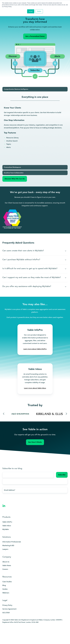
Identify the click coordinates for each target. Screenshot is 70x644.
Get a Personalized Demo (35, 36)
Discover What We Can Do (15, 179)
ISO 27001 (6, 613)
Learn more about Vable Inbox (35, 388)
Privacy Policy (7, 605)
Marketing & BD (8, 546)
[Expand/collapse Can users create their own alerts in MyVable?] (66, 251)
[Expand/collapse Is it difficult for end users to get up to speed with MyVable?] (66, 269)
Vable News (7, 566)
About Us (6, 562)
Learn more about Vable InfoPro (35, 349)
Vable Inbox (7, 526)
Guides (5, 589)
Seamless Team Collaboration (14, 173)
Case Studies (7, 582)
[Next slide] (66, 414)
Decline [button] (39, 11)
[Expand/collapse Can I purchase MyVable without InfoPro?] (66, 260)
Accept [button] (31, 11)
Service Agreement (9, 609)
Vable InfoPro (7, 522)
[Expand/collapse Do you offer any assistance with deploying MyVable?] (66, 287)
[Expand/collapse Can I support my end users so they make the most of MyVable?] (66, 278)
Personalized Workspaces (12, 167)
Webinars (6, 593)
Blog (4, 585)
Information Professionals (12, 542)
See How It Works (35, 442)
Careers (5, 569)
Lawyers (5, 549)
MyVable (6, 529)
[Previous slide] (4, 414)
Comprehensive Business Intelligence (16, 89)
